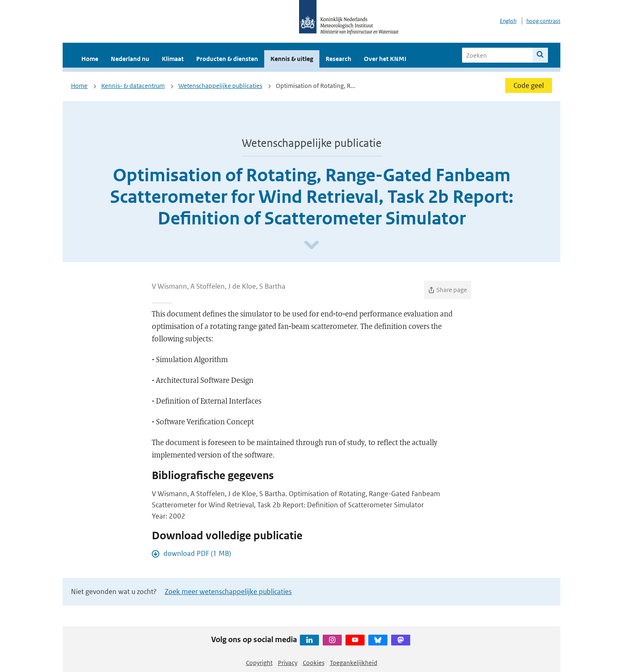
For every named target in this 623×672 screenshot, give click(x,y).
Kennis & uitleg (292, 59)
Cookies (314, 663)
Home (90, 59)
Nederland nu (130, 59)
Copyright (259, 663)
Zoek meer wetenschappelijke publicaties (228, 592)
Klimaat (173, 59)
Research (338, 59)
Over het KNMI (385, 59)
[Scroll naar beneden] (311, 245)
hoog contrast (543, 21)
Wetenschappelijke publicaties (220, 86)
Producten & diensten (227, 59)
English (508, 21)
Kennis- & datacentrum (133, 86)
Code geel (529, 85)
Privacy (288, 663)
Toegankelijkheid (354, 663)
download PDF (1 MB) (197, 553)
